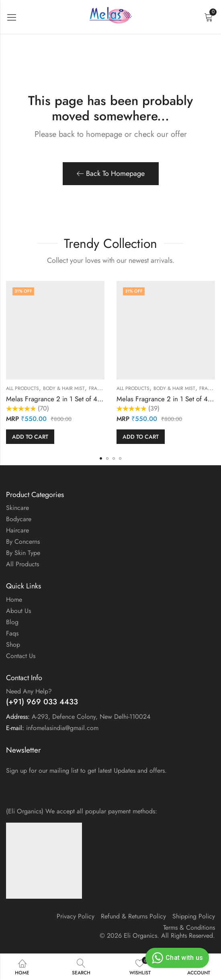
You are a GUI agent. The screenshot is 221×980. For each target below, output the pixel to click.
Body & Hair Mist (64, 388)
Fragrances (104, 388)
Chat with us (176, 958)
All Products (23, 388)
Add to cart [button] (30, 437)
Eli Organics (140, 936)
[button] (101, 458)
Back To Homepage (111, 173)
